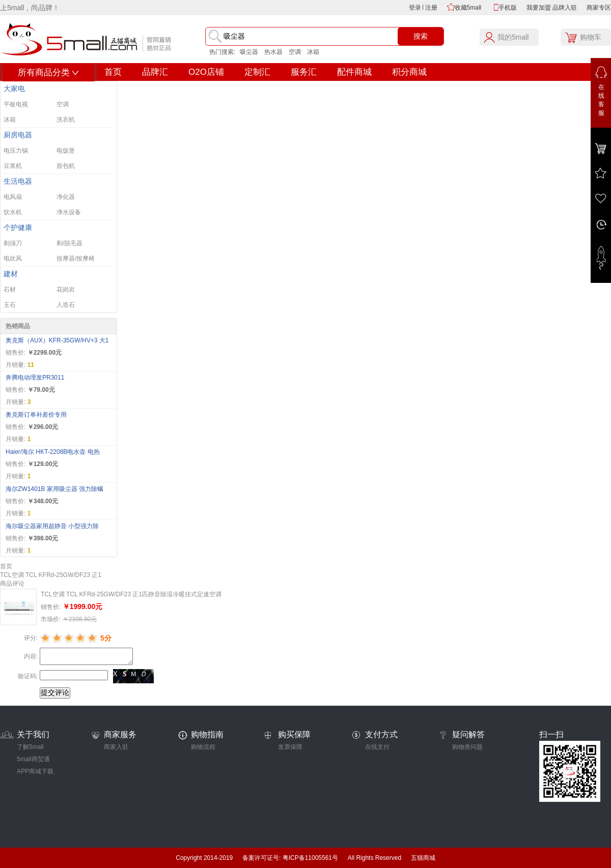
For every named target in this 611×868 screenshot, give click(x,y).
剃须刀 (13, 243)
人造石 (66, 305)
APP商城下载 (35, 771)
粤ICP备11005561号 (310, 858)
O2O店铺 (206, 72)
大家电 (14, 89)
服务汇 (304, 72)
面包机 (66, 166)
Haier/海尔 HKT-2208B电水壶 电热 (53, 452)
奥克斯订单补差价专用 (36, 415)
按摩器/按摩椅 (76, 258)
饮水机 (13, 212)
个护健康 (18, 228)
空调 (295, 52)
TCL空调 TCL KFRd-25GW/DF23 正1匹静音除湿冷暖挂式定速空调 (131, 594)
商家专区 (599, 8)
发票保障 (290, 747)
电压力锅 (16, 151)
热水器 (273, 52)
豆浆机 (13, 166)
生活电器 (18, 181)
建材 (11, 274)
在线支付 (377, 747)
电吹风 (13, 258)
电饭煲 (66, 151)
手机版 (508, 8)
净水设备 (69, 212)
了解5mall (30, 747)
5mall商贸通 (33, 759)
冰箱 (313, 52)
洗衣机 (66, 120)
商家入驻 (116, 747)
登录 (415, 8)
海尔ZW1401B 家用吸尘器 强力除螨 (54, 489)
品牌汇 (155, 72)
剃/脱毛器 (70, 243)
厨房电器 (18, 135)
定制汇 (257, 72)
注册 (431, 8)
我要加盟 (539, 8)
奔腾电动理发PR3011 (35, 378)
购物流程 (203, 747)
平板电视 (16, 104)
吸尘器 (249, 52)
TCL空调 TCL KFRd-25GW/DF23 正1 (51, 575)
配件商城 (354, 72)
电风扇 (13, 197)
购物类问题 (467, 747)
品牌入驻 (565, 8)
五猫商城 (423, 858)
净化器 (66, 197)
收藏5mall (468, 8)
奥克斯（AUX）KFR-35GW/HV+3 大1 (57, 340)
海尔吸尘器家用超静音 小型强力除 (52, 526)
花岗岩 (66, 290)
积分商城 (409, 72)
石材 (10, 290)
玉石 (10, 305)
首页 (113, 72)
